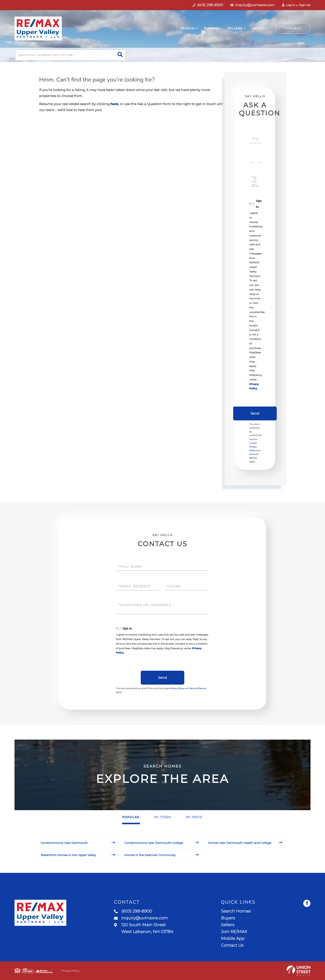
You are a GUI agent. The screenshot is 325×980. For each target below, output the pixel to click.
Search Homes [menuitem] (236, 911)
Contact (293, 28)
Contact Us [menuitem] (232, 945)
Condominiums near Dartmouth (64, 843)
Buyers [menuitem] (211, 28)
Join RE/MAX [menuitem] (234, 932)
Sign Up (305, 5)
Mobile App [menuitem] (233, 939)
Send (255, 413)
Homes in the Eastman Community (150, 855)
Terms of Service (198, 688)
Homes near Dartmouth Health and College (240, 843)
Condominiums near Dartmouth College (154, 843)
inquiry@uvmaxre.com (253, 5)
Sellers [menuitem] (235, 28)
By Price (194, 817)
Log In (289, 5)
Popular (131, 817)
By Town (163, 817)
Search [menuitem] (187, 28)
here (114, 104)
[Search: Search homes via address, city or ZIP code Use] (70, 55)
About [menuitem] (258, 28)
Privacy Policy (177, 688)
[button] (120, 55)
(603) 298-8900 (133, 911)
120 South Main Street (144, 928)
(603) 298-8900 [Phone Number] (208, 5)
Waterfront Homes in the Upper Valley (68, 855)
